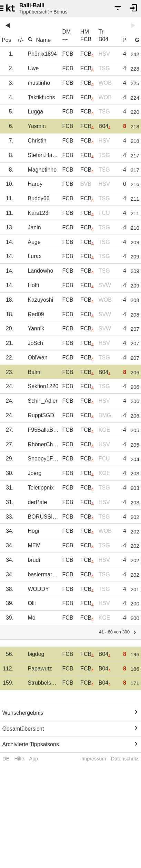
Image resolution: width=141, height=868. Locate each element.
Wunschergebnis (23, 713)
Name (39, 40)
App (34, 759)
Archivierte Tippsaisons (31, 744)
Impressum (94, 759)
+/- (20, 40)
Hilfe (19, 759)
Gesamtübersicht (23, 729)
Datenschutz (125, 759)
